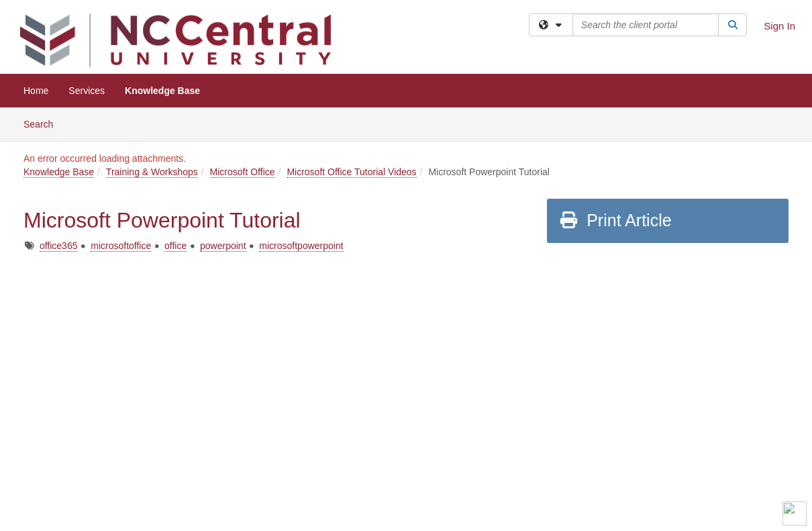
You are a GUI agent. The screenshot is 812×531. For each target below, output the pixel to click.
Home (36, 91)
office (175, 246)
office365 (59, 246)
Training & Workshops (152, 172)
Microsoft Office (243, 172)
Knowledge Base (162, 91)
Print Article (615, 220)
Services (87, 91)
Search (43, 123)
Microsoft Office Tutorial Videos (351, 172)
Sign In (779, 26)
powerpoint (223, 246)
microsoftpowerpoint (301, 246)
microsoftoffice (121, 246)
